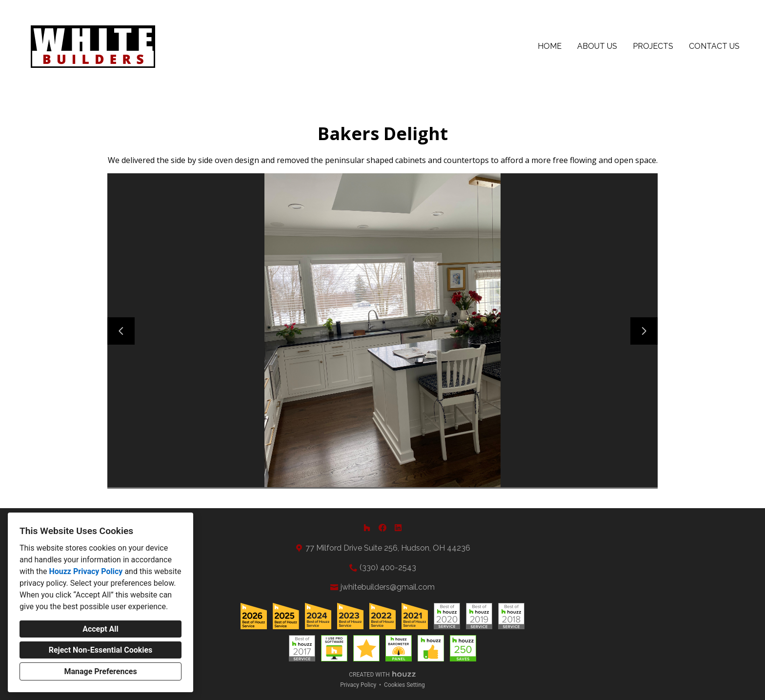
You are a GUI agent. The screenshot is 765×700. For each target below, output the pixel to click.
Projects (653, 46)
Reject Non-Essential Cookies (101, 650)
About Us (597, 46)
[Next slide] (644, 331)
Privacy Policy (358, 685)
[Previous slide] (121, 331)
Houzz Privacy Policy (86, 571)
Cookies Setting (404, 685)
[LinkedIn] (398, 528)
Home (550, 46)
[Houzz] (367, 528)
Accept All (101, 629)
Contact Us (714, 46)
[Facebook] (382, 528)
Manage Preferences (100, 671)
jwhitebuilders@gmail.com (388, 587)
